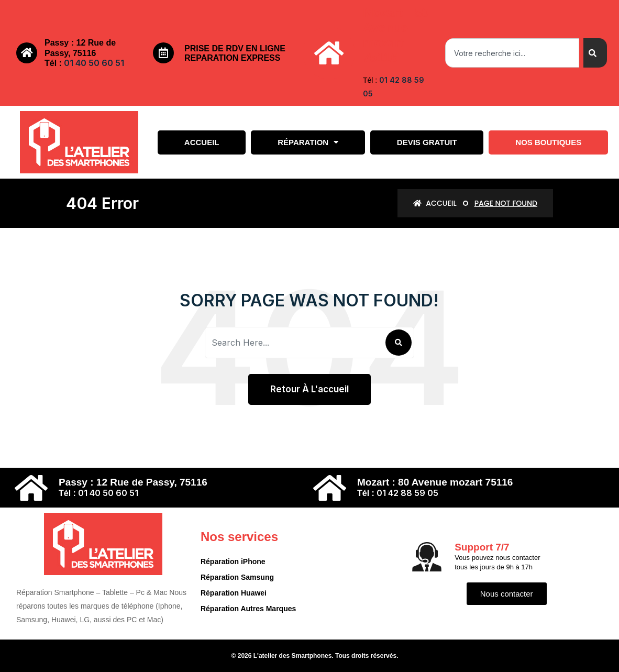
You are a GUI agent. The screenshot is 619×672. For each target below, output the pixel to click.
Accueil (202, 142)
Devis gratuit (427, 142)
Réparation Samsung (237, 577)
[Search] (595, 53)
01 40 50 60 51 (94, 63)
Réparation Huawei (234, 593)
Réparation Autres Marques (248, 609)
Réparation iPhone (233, 561)
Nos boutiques (548, 142)
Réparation (308, 142)
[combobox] (512, 53)
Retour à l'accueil (309, 389)
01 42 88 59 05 (407, 493)
